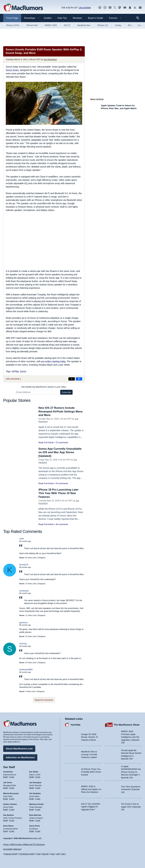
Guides (48, 18)
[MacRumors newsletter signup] (140, 8)
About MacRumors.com (19, 749)
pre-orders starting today (53, 361)
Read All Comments (44, 700)
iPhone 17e (103, 25)
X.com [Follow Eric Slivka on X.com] (38, 777)
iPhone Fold (32, 25)
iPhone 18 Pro (13, 25)
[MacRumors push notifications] (130, 8)
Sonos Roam (12, 70)
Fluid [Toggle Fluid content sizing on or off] (38, 854)
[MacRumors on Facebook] (110, 8)
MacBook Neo (84, 25)
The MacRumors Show (127, 725)
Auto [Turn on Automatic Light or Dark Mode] (53, 854)
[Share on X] (72, 379)
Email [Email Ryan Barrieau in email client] (32, 820)
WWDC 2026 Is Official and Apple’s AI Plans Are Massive (91, 789)
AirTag (118, 25)
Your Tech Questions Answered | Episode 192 (131, 789)
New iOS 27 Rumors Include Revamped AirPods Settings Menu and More (61, 411)
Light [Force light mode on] (58, 854)
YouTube (75, 725)
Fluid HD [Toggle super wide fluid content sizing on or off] (45, 854)
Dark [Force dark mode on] (63, 854)
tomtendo (24, 591)
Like (35, 558)
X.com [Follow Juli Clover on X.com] (12, 788)
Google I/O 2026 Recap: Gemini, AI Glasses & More (89, 737)
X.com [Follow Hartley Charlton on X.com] (12, 809)
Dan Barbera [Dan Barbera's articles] (8, 815)
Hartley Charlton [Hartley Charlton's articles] (10, 804)
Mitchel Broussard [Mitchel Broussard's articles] (11, 793)
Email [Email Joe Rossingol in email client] (32, 788)
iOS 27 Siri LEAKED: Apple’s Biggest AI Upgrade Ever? (91, 807)
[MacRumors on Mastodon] (120, 8)
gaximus (23, 622)
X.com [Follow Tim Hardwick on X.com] (38, 799)
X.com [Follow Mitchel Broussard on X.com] (12, 799)
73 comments (62, 443)
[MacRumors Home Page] (23, 8)
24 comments (62, 483)
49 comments (62, 524)
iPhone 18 (133, 25)
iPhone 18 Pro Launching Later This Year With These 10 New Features (58, 493)
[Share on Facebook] (79, 379)
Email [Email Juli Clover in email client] (5, 788)
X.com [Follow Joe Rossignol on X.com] (38, 788)
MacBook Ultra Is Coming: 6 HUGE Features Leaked (89, 754)
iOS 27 (67, 25)
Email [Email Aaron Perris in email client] (32, 831)
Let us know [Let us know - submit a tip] (85, 8)
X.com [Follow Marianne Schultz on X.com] (38, 809)
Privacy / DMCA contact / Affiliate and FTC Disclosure (24, 844)
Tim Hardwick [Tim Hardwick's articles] (35, 793)
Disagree (41, 558)
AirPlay (15, 371)
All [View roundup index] (140, 25)
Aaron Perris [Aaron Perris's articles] (35, 826)
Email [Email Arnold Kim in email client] (5, 777)
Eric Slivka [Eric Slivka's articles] (34, 772)
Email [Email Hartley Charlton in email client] (5, 809)
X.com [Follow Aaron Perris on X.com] (38, 831)
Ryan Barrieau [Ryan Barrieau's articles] (35, 815)
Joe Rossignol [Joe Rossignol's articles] (35, 782)
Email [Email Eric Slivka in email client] (32, 777)
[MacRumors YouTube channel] (125, 8)
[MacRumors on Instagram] (105, 8)
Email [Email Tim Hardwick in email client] (32, 799)
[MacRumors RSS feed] (135, 8)
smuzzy (23, 644)
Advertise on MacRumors (20, 757)
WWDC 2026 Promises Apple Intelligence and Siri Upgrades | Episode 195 (130, 737)
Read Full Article (46, 443)
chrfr (22, 539)
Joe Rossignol (50, 59)
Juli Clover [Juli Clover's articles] (8, 782)
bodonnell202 (26, 669)
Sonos (23, 371)
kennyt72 (24, 565)
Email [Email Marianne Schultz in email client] (32, 809)
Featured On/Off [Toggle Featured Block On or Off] (10, 854)
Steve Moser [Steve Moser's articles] (8, 826)
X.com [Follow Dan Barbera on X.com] (12, 820)
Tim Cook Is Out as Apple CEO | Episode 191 (131, 807)
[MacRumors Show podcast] (100, 8)
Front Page (12, 18)
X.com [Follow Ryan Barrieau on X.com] (38, 820)
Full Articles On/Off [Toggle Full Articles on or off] (27, 854)
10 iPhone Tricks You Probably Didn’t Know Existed (91, 772)
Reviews (77, 18)
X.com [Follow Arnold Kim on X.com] (12, 777)
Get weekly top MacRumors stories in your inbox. (44, 387)
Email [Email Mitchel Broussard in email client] (5, 799)
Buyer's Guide (95, 18)
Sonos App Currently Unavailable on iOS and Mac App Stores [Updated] (60, 452)
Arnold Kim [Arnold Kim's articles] (8, 772)
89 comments (13, 379)
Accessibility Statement (12, 849)
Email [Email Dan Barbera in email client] (5, 820)
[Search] (139, 18)
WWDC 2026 (51, 25)
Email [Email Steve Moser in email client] (5, 831)
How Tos (62, 18)
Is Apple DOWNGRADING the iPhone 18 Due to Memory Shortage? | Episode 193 (131, 772)
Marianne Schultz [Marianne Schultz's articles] (37, 804)
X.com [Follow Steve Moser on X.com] (12, 831)
